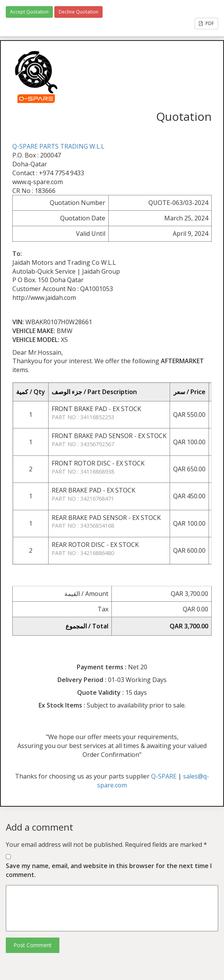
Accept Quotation (29, 12)
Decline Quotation (78, 12)
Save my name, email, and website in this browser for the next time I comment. (109, 870)
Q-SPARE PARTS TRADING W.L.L (58, 146)
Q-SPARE (164, 776)
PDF (206, 23)
